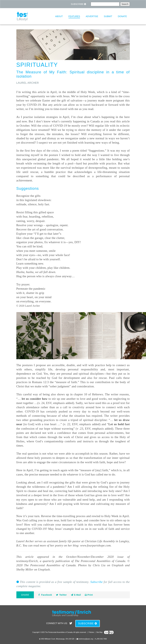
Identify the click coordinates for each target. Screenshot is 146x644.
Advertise (92, 16)
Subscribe (78, 4)
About (59, 16)
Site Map (99, 632)
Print (89, 595)
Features (74, 16)
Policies (91, 632)
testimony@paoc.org (86, 639)
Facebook (45, 595)
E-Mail (76, 595)
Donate (122, 16)
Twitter (61, 595)
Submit (108, 16)
